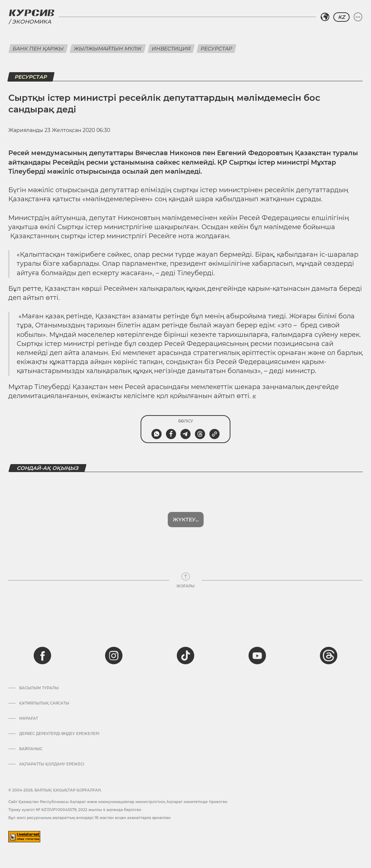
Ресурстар (216, 49)
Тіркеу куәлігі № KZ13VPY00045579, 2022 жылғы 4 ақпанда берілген (75, 810)
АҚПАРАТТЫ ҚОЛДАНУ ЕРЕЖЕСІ (52, 764)
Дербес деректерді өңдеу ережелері (59, 734)
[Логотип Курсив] (32, 13)
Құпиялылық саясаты (44, 703)
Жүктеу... (186, 520)
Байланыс (31, 749)
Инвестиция (171, 49)
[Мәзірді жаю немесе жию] (358, 17)
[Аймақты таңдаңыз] (325, 17)
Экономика (32, 22)
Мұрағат (29, 719)
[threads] (329, 656)
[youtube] (257, 656)
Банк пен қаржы (38, 49)
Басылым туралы (39, 688)
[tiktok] (185, 656)
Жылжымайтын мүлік (108, 49)
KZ (341, 17)
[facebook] (42, 656)
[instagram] (114, 656)
